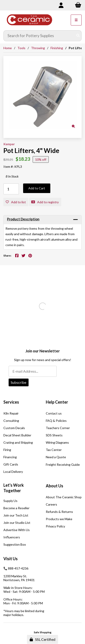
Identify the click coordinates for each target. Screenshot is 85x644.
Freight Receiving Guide (63, 465)
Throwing (38, 48)
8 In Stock (12, 176)
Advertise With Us (17, 530)
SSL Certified (42, 639)
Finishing (57, 48)
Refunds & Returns (59, 512)
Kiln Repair (11, 413)
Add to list (16, 202)
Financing (10, 457)
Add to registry (45, 202)
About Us (55, 486)
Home (8, 48)
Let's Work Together (14, 488)
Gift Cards (11, 464)
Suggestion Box (15, 544)
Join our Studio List (17, 523)
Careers (51, 504)
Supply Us (10, 501)
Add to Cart (37, 188)
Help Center (57, 402)
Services (11, 402)
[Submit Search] (78, 36)
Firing (7, 450)
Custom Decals (14, 428)
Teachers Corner (58, 428)
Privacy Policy (55, 526)
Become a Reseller (16, 508)
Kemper (9, 144)
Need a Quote (56, 457)
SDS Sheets (54, 435)
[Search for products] (39, 36)
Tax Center (54, 450)
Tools (21, 48)
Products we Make (59, 519)
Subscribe (18, 382)
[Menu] (76, 20)
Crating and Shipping (18, 442)
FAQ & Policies (56, 421)
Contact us (54, 413)
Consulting (11, 421)
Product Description (23, 219)
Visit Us (11, 559)
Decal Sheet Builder (17, 435)
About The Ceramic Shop (64, 497)
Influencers (12, 537)
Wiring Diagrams (57, 442)
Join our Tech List (16, 515)
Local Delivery (13, 472)
